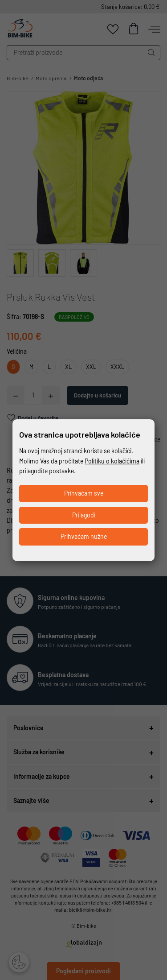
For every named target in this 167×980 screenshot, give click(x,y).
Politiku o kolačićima (112, 461)
